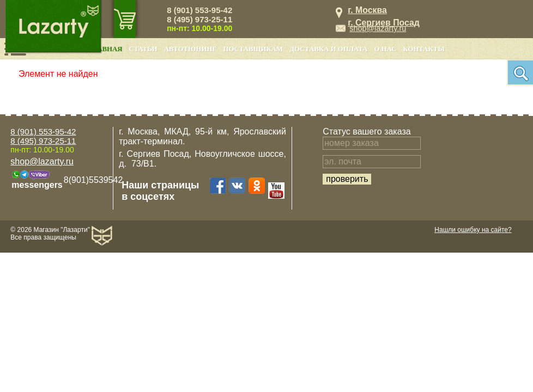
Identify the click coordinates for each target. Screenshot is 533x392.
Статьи (143, 49)
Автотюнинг (190, 49)
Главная (105, 49)
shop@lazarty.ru (378, 28)
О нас (386, 49)
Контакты (424, 49)
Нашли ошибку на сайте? (473, 230)
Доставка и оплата (328, 49)
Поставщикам (253, 49)
